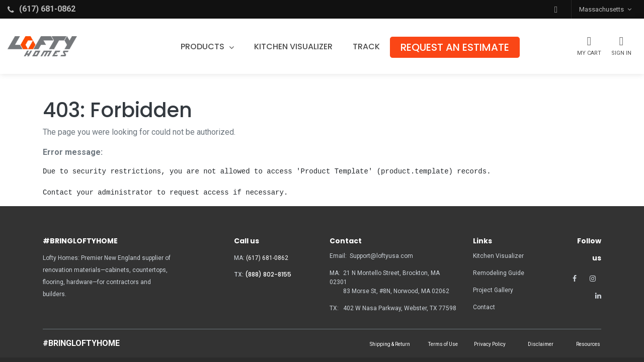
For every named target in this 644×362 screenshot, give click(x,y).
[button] (556, 9)
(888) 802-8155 (268, 274)
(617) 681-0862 (267, 258)
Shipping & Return (390, 344)
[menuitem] (298, 47)
